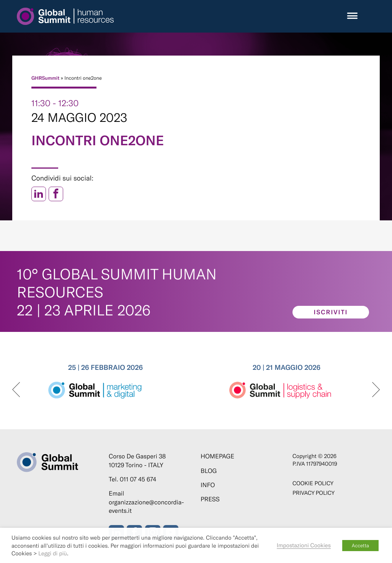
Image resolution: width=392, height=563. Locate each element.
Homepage (217, 456)
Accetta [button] (360, 545)
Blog (209, 471)
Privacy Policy (314, 493)
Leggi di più (53, 553)
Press (210, 499)
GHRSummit (45, 78)
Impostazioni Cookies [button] (304, 545)
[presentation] (16, 390)
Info (208, 485)
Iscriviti (331, 312)
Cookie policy (313, 483)
